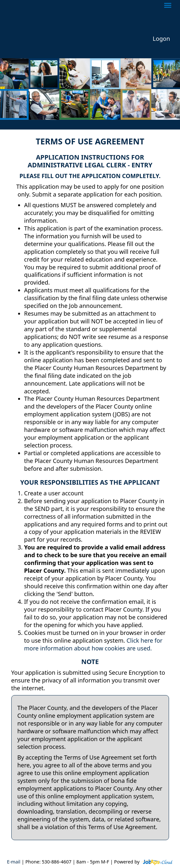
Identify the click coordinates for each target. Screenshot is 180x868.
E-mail (14, 862)
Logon (161, 39)
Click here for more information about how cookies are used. (93, 644)
